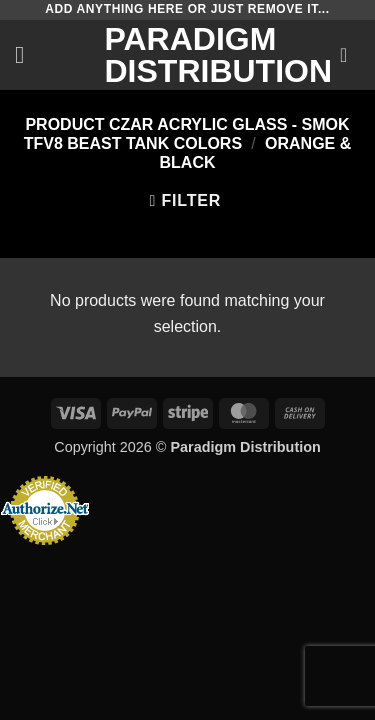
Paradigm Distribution (188, 55)
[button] (27, 54)
